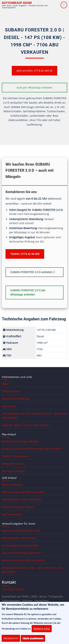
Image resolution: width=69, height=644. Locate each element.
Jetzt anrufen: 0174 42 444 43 (34, 71)
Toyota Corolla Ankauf (15, 456)
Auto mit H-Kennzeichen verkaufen (23, 560)
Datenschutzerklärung (16, 399)
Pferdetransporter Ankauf (18, 507)
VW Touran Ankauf (13, 471)
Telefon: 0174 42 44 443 (25, 254)
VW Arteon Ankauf (13, 464)
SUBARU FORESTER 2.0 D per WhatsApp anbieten (28, 292)
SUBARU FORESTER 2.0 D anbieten (33, 272)
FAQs (5, 384)
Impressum (9, 406)
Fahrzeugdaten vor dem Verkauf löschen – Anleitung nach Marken (34, 416)
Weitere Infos (42, 632)
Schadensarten (11, 391)
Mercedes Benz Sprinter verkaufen (23, 492)
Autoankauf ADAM (17, 3)
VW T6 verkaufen (12, 514)
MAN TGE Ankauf (12, 485)
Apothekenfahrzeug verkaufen (21, 441)
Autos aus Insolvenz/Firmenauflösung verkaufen (31, 449)
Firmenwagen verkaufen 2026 (20, 545)
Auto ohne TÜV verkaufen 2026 (21, 531)
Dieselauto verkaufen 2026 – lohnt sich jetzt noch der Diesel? (32, 570)
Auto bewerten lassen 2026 (19, 538)
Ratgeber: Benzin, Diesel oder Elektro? (25, 425)
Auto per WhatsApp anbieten (34, 87)
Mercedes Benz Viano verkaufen (22, 499)
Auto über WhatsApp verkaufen (21, 553)
